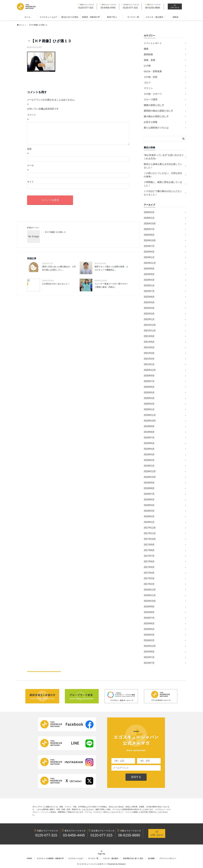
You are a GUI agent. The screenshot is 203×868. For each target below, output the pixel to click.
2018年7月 (149, 494)
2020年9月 (149, 376)
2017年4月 (149, 573)
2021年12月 (150, 325)
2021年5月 (149, 347)
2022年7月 (149, 291)
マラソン (148, 88)
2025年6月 (149, 235)
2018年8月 (149, 488)
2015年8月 (149, 652)
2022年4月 (149, 302)
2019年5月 (149, 443)
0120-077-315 (46, 835)
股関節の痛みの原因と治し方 (158, 111)
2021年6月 (149, 342)
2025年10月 (150, 224)
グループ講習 (151, 99)
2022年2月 (149, 314)
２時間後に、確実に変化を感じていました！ (163, 184)
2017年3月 (149, 578)
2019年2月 (149, 460)
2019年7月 (149, 438)
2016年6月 (149, 623)
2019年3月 (149, 454)
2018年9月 (149, 483)
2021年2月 (149, 359)
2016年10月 (150, 601)
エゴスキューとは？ (49, 17)
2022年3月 (149, 308)
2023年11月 (150, 263)
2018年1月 (149, 522)
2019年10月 (150, 421)
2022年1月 (149, 319)
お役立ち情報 (151, 122)
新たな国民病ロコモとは (156, 128)
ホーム (27, 17)
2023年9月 (149, 269)
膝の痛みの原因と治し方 (156, 116)
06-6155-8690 (129, 835)
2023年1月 (149, 286)
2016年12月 (150, 590)
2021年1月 (149, 364)
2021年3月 (149, 353)
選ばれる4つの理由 (70, 17)
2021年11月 (150, 331)
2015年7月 (149, 657)
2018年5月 (149, 500)
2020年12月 (150, 370)
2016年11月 (150, 595)
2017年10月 (150, 539)
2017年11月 (150, 533)
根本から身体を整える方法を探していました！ (163, 166)
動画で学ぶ (112, 17)
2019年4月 (149, 449)
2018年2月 (149, 516)
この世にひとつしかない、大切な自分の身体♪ (163, 175)
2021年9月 (149, 336)
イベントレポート (153, 43)
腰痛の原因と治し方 (154, 105)
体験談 (176, 17)
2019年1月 (149, 466)
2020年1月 (149, 409)
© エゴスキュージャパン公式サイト (92, 864)
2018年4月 (149, 505)
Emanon (122, 864)
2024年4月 (149, 252)
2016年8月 (149, 612)
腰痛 (146, 49)
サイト (30, 186)
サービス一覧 (133, 17)
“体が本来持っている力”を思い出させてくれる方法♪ (164, 157)
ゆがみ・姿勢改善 (153, 71)
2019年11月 (150, 415)
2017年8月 (149, 550)
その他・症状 (151, 77)
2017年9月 (149, 545)
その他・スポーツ (153, 94)
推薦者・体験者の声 (91, 17)
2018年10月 (150, 477)
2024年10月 (150, 240)
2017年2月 (149, 584)
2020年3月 (149, 398)
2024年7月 (149, 246)
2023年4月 (149, 280)
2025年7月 (149, 229)
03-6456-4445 (74, 835)
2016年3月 (149, 635)
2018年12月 (150, 471)
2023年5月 (149, 274)
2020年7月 (149, 381)
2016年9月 (149, 607)
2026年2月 (149, 212)
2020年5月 (149, 393)
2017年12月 (150, 528)
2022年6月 (149, 297)
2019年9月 (149, 426)
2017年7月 (149, 556)
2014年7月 (149, 663)
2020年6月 (149, 387)
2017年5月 (149, 567)
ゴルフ (147, 83)
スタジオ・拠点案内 (154, 17)
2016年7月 (149, 618)
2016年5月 (149, 629)
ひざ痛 (147, 66)
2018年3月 (149, 511)
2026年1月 (149, 218)
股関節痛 (148, 54)
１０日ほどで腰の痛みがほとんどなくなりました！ (163, 193)
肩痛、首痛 (149, 60)
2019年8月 (149, 432)
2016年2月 (149, 640)
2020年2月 (149, 404)
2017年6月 (149, 562)
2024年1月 (149, 257)
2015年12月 (150, 646)
